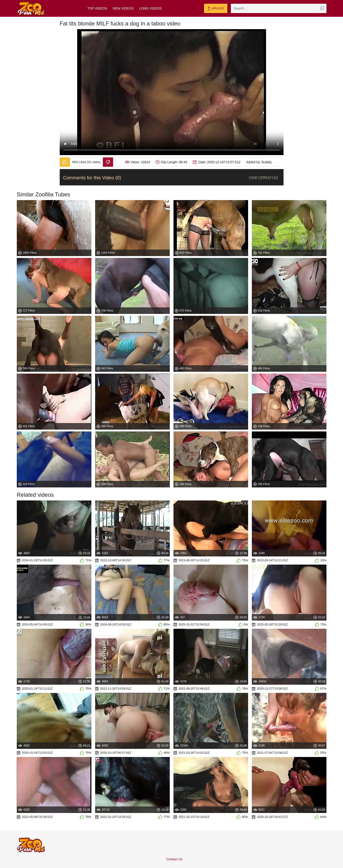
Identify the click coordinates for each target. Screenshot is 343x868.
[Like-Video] (65, 162)
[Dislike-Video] (108, 162)
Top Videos (97, 8)
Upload (216, 9)
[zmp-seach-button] (322, 8)
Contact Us (174, 859)
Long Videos (150, 8)
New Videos (123, 8)
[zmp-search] (279, 8)
